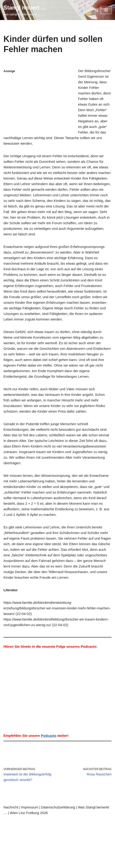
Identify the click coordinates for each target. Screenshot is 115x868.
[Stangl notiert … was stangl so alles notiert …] (25, 10)
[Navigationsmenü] (106, 10)
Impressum (30, 807)
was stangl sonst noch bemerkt (59, 827)
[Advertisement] (39, 103)
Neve (8, 821)
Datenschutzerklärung (58, 807)
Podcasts (49, 736)
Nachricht (11, 807)
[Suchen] (97, 10)
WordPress (48, 821)
